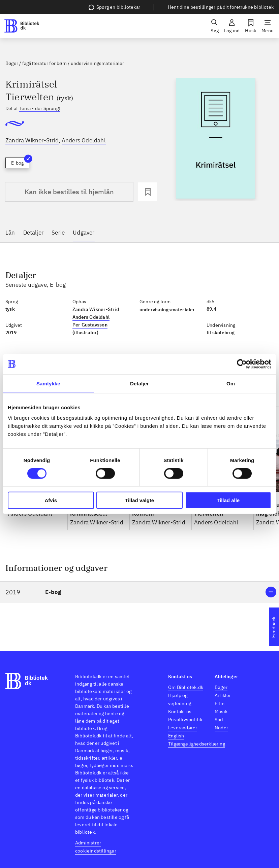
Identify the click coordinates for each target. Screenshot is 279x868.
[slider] (216, 139)
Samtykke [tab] (48, 383)
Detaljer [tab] (139, 383)
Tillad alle (228, 500)
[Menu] (268, 26)
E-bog (20, 162)
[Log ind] (232, 26)
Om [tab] (231, 383)
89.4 (211, 309)
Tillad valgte (139, 500)
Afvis (51, 500)
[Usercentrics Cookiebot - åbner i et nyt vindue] (242, 364)
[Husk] (251, 26)
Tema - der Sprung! (39, 108)
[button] (139, 592)
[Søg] (215, 26)
